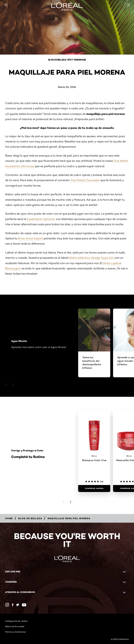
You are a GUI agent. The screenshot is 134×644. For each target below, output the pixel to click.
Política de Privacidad (15, 626)
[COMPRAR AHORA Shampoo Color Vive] (94, 488)
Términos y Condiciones (16, 632)
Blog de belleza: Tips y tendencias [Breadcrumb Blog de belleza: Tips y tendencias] (67, 60)
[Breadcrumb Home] (9, 518)
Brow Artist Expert (30, 238)
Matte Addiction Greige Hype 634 (91, 258)
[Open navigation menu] (128, 5)
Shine (107, 263)
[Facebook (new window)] (13, 605)
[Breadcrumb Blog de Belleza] (30, 518)
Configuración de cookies (16, 621)
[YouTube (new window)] (24, 605)
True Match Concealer (85, 180)
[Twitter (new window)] (18, 605)
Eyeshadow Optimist (41, 219)
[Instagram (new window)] (7, 605)
